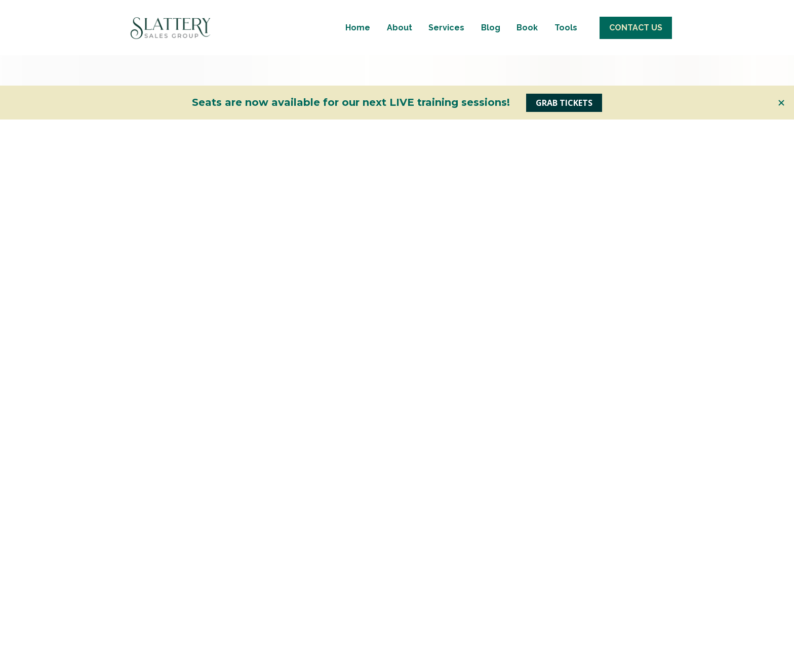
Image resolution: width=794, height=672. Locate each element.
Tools (566, 74)
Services (446, 74)
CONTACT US (636, 74)
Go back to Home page (397, 363)
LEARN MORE (209, 656)
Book (527, 74)
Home (358, 74)
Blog (491, 74)
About (400, 74)
